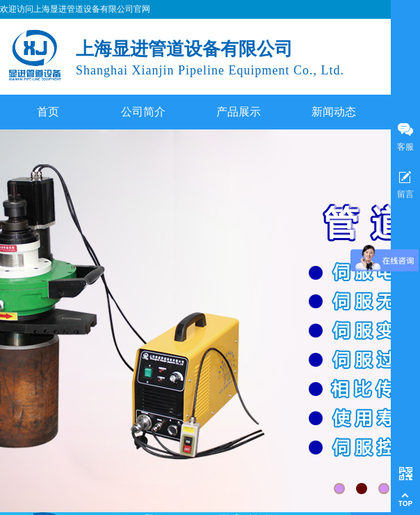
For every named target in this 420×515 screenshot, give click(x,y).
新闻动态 (334, 112)
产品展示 (239, 112)
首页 (48, 112)
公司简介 (143, 112)
